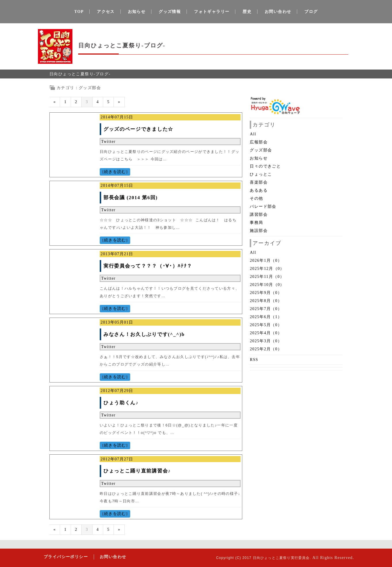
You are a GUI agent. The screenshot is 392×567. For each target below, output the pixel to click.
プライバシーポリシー (66, 557)
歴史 (247, 12)
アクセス (106, 12)
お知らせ (137, 12)
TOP (79, 12)
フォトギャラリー (212, 12)
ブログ (311, 12)
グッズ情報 (170, 12)
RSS (254, 360)
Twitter (108, 142)
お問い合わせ (278, 12)
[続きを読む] (115, 172)
